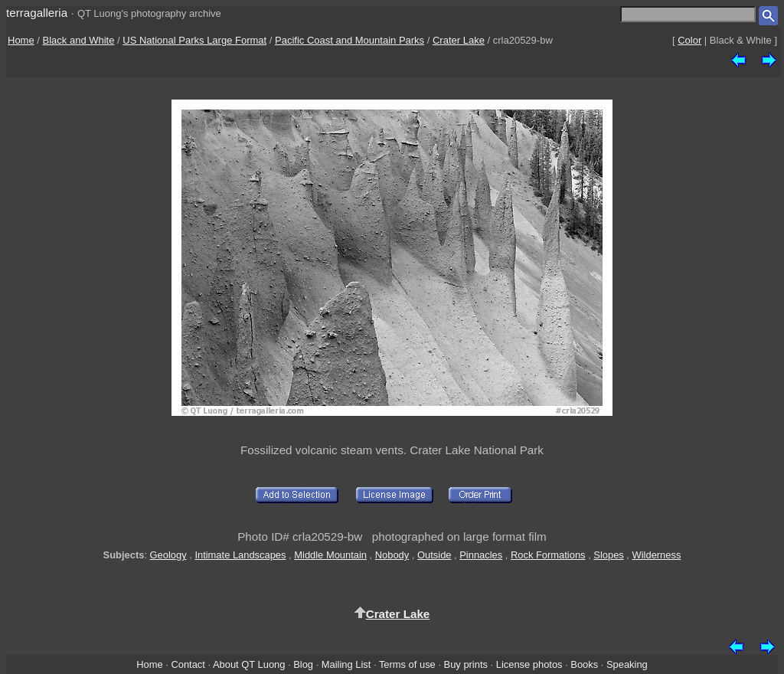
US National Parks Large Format (194, 40)
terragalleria (37, 13)
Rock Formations (548, 555)
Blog (303, 664)
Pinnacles (481, 555)
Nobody (392, 555)
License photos (529, 664)
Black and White (79, 40)
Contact (188, 664)
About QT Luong (249, 664)
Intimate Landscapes (240, 555)
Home (21, 40)
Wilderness (657, 555)
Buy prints (466, 664)
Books (584, 664)
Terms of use (407, 664)
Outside (434, 555)
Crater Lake (459, 40)
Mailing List (346, 664)
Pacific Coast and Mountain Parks (350, 40)
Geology (168, 555)
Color (689, 40)
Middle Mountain (330, 555)
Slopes (608, 555)
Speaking (627, 664)
